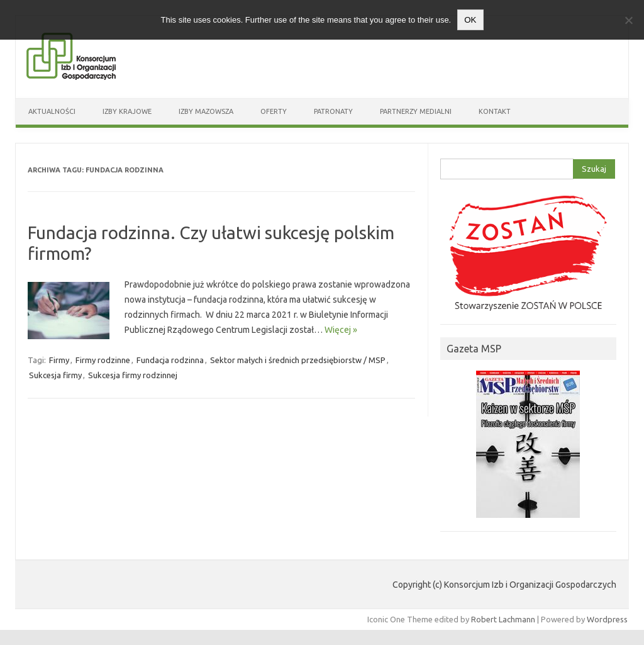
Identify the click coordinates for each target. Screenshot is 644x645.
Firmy (59, 360)
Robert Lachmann (503, 619)
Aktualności (52, 111)
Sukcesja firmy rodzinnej (133, 375)
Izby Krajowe (127, 111)
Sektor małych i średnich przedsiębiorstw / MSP (298, 360)
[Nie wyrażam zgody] (628, 20)
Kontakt (495, 111)
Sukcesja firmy (55, 375)
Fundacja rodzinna (170, 360)
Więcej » (341, 330)
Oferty (274, 111)
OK (470, 20)
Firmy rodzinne (103, 360)
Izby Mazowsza (206, 111)
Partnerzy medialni (416, 111)
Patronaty (333, 111)
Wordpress (607, 619)
